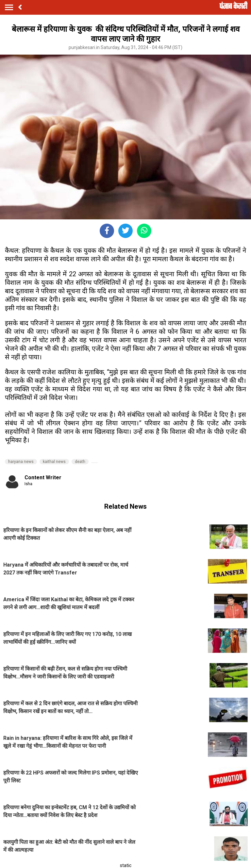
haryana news (21, 462)
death (80, 462)
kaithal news (54, 462)
